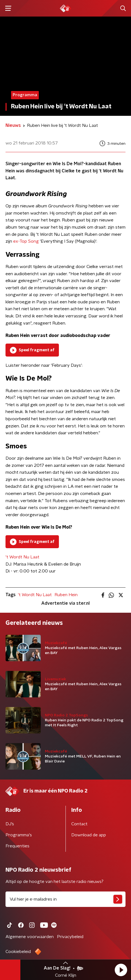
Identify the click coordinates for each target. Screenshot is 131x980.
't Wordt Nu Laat (22, 557)
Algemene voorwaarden (30, 937)
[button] (121, 970)
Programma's (19, 835)
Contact (79, 824)
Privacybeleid (70, 937)
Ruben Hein (66, 595)
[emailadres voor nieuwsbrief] (65, 899)
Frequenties (17, 846)
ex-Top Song (26, 241)
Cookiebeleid (18, 952)
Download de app (89, 835)
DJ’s (10, 824)
